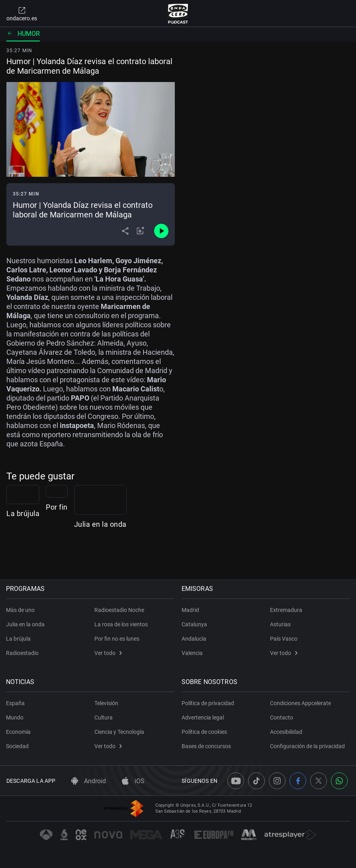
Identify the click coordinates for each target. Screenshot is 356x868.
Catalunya (195, 624)
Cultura (104, 717)
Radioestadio (23, 653)
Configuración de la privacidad (307, 746)
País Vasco (284, 639)
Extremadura (286, 610)
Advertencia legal (203, 717)
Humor (23, 34)
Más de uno (21, 610)
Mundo (15, 717)
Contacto (282, 717)
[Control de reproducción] (161, 231)
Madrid (191, 610)
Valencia (193, 653)
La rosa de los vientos (121, 624)
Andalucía (194, 639)
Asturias (280, 624)
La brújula (23, 557)
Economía (19, 732)
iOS (133, 781)
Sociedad (18, 746)
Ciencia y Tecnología (119, 732)
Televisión (106, 703)
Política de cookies (205, 732)
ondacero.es (22, 14)
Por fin (135, 557)
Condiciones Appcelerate (300, 703)
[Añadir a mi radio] (141, 231)
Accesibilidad (286, 732)
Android (89, 781)
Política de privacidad (208, 703)
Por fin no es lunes (117, 639)
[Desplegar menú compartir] (125, 231)
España (16, 703)
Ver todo (108, 653)
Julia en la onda (268, 557)
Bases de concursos (207, 746)
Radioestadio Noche (119, 610)
